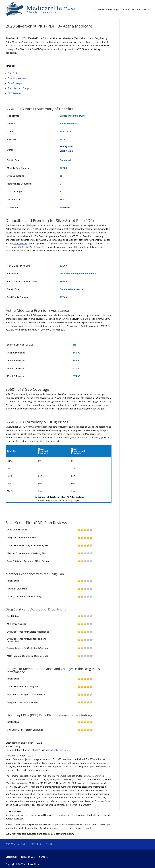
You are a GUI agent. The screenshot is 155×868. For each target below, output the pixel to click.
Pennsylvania (67, 146)
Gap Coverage (15, 83)
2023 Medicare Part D (41, 844)
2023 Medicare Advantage (106, 10)
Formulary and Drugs (18, 88)
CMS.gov (18, 746)
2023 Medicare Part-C (16, 844)
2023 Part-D (128, 10)
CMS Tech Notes (62, 750)
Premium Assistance (18, 78)
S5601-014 (65, 207)
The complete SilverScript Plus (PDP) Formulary (58, 497)
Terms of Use (28, 857)
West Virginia (67, 151)
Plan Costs (13, 73)
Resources (142, 10)
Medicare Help (31, 864)
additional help (21, 243)
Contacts (44, 857)
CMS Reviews (14, 93)
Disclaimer (11, 857)
